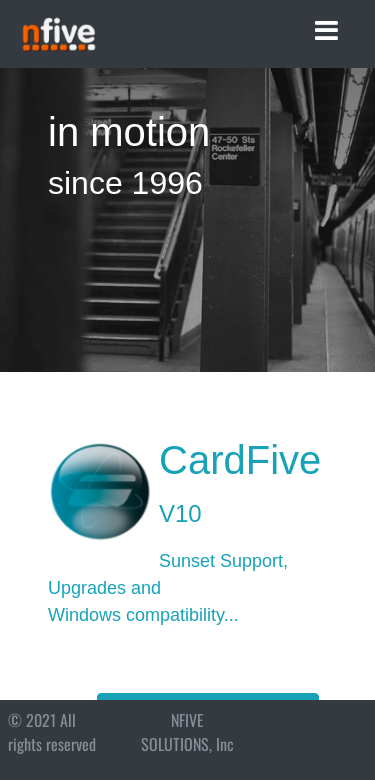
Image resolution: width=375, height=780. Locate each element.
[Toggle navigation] (326, 31)
